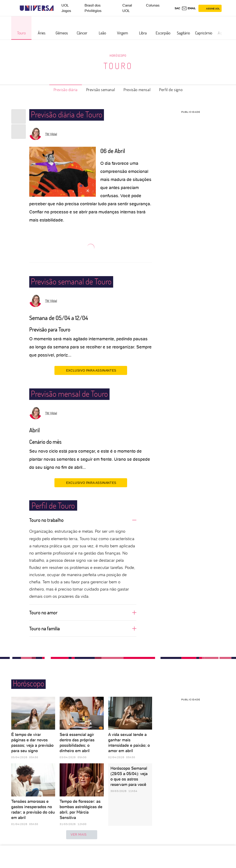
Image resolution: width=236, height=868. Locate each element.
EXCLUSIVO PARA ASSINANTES (91, 370)
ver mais (82, 835)
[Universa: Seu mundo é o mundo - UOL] (37, 8)
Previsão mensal (137, 90)
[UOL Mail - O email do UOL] (189, 8)
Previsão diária (66, 90)
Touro (118, 66)
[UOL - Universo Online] (57, 8)
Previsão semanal (101, 90)
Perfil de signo (171, 90)
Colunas (153, 5)
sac (177, 8)
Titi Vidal (51, 134)
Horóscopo (118, 55)
